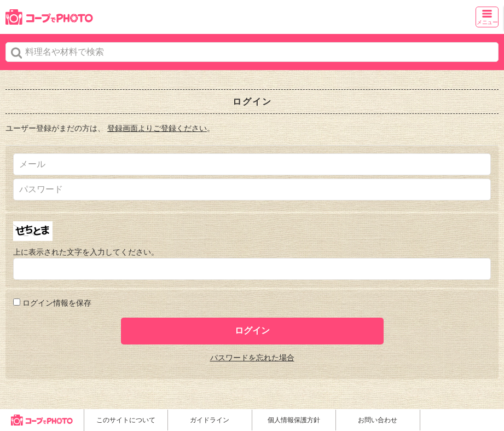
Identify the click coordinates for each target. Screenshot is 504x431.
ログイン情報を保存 (57, 303)
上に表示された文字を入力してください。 (86, 252)
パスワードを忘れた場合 (252, 358)
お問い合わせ (378, 420)
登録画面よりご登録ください (157, 128)
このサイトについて (126, 420)
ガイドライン (210, 420)
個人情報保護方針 (294, 420)
